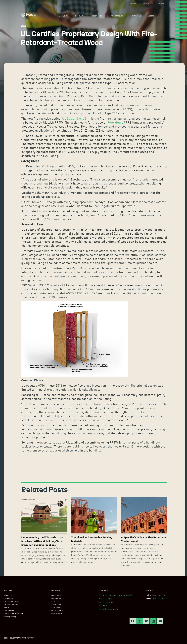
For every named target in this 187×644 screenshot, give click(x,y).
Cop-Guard (56, 607)
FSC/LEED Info (148, 3)
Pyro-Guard (115, 123)
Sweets (161, 3)
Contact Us (9, 610)
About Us (8, 596)
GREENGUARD (106, 602)
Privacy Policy (10, 616)
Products (81, 16)
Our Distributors (117, 16)
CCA (53, 601)
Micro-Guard (57, 610)
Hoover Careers (11, 604)
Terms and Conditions (13, 613)
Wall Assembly (105, 599)
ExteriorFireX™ (57, 598)
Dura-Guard (56, 613)
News (6, 607)
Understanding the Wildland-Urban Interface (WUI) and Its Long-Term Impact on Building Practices (42, 541)
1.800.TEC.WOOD (160, 599)
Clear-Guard (57, 604)
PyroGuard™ (56, 596)
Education (8, 598)
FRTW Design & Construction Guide (116, 595)
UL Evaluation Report (109, 609)
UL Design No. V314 (76, 119)
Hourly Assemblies (130, 3)
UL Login (103, 606)
